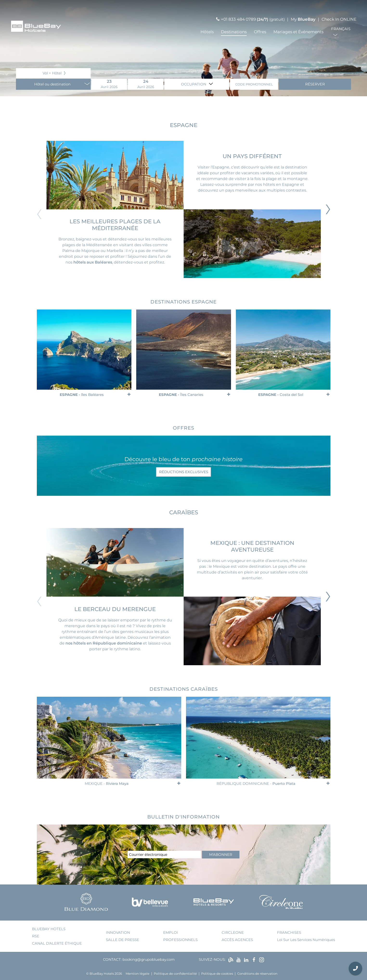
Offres (260, 32)
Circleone (233, 932)
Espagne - (82, 395)
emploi (171, 932)
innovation (118, 932)
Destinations (234, 32)
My (303, 19)
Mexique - (107, 783)
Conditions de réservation (257, 974)
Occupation (194, 84)
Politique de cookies (217, 974)
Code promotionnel (254, 84)
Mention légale (138, 974)
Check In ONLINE (339, 19)
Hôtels (207, 32)
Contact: (112, 959)
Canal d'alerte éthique (57, 943)
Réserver (315, 84)
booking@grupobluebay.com (149, 959)
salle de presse (122, 940)
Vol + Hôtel (52, 73)
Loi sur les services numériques (306, 940)
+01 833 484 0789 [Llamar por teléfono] (238, 19)
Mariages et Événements (298, 32)
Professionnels (180, 940)
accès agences (237, 940)
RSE (36, 936)
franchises (289, 932)
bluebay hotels (49, 929)
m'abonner (221, 854)
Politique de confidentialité (175, 974)
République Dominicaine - (256, 783)
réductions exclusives (184, 472)
